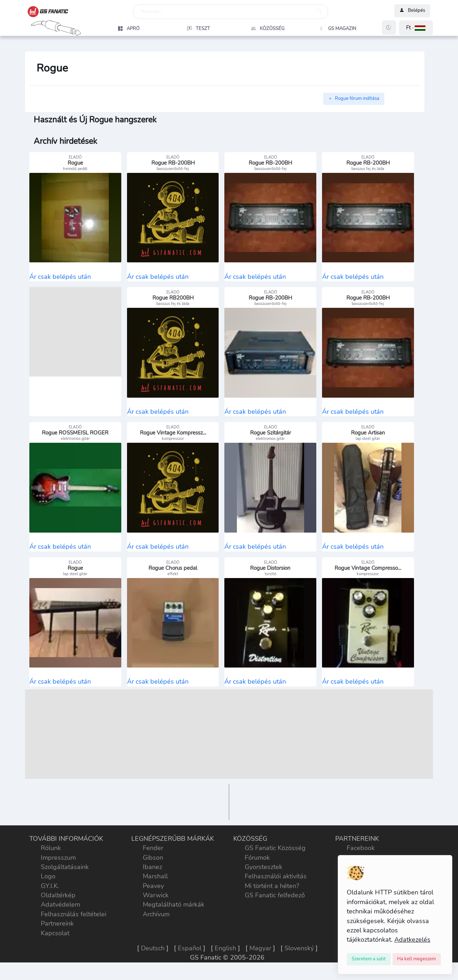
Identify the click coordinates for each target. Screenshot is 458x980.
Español (190, 957)
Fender (153, 857)
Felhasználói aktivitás (276, 885)
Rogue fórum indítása (354, 98)
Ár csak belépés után (60, 279)
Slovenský (299, 957)
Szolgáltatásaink (65, 876)
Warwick (156, 904)
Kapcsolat (55, 942)
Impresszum (58, 867)
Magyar (260, 957)
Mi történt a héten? (272, 895)
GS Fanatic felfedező (275, 904)
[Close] (369, 959)
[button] (416, 28)
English (225, 957)
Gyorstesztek (264, 876)
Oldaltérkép (58, 904)
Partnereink (57, 932)
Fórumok (257, 867)
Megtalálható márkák (174, 914)
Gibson (153, 867)
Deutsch (153, 957)
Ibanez (152, 876)
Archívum (156, 923)
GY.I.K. (50, 895)
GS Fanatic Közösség (275, 857)
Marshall (155, 885)
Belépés (412, 11)
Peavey (153, 895)
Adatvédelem (60, 914)
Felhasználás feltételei (74, 923)
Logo (48, 885)
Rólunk (51, 857)
